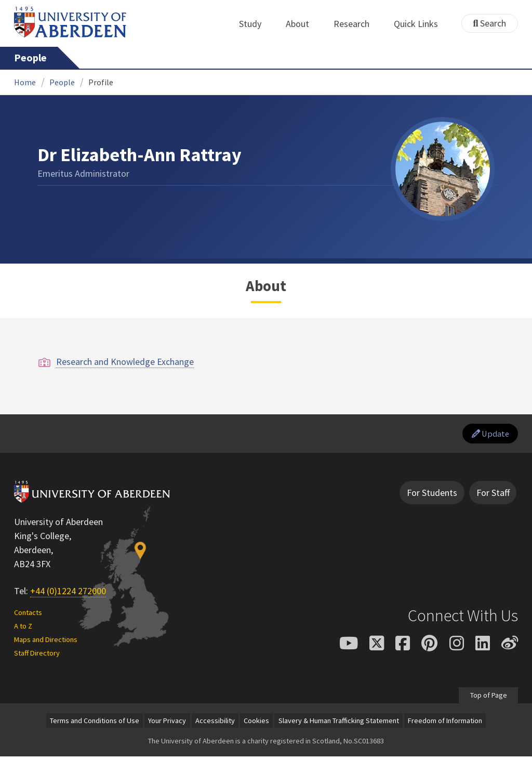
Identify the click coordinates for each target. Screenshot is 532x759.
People (30, 58)
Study (256, 24)
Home (25, 82)
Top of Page (488, 697)
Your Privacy (167, 723)
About (303, 24)
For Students (432, 495)
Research (357, 24)
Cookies (256, 723)
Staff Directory (37, 655)
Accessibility (215, 723)
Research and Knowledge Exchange (125, 362)
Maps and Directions (46, 642)
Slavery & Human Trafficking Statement (339, 723)
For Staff (493, 495)
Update (488, 435)
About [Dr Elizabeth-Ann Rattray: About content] (266, 286)
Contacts (28, 615)
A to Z (23, 629)
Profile (101, 82)
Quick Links (422, 24)
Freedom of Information (445, 723)
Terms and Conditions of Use (95, 723)
